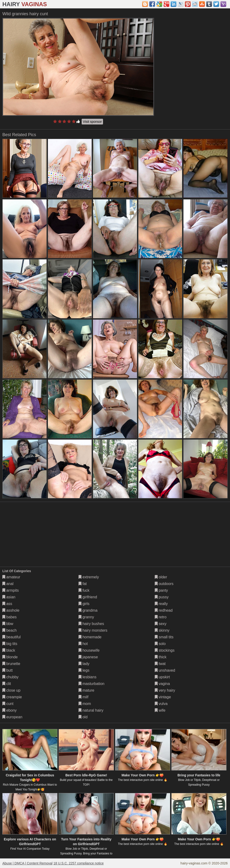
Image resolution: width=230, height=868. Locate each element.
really (161, 604)
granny (86, 617)
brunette (11, 664)
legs (84, 670)
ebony (9, 710)
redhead (164, 610)
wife (160, 710)
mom (85, 704)
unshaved (165, 670)
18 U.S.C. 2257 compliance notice (79, 863)
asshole (11, 610)
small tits (164, 637)
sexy (161, 624)
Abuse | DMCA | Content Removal (27, 863)
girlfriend (88, 597)
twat (160, 664)
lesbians (87, 677)
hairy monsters (93, 630)
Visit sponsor (92, 122)
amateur (11, 577)
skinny (162, 630)
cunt (8, 704)
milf (83, 697)
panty (161, 590)
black (9, 650)
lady (84, 664)
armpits (11, 590)
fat (83, 584)
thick (161, 657)
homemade (90, 637)
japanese (88, 657)
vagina (162, 684)
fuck (84, 590)
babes (9, 617)
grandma (88, 610)
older (161, 577)
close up (11, 690)
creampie (12, 697)
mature (86, 690)
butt (7, 670)
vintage (163, 697)
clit (7, 684)
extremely (89, 577)
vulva (161, 704)
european (12, 717)
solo (160, 644)
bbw (8, 624)
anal (8, 584)
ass (7, 604)
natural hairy (91, 710)
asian (9, 597)
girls (84, 604)
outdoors (164, 584)
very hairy (165, 690)
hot (83, 644)
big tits (10, 644)
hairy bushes (91, 624)
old (83, 717)
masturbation (92, 684)
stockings (165, 650)
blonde (10, 657)
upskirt (162, 677)
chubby (10, 677)
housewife (89, 650)
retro (161, 617)
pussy (162, 597)
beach (9, 630)
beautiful (12, 637)
